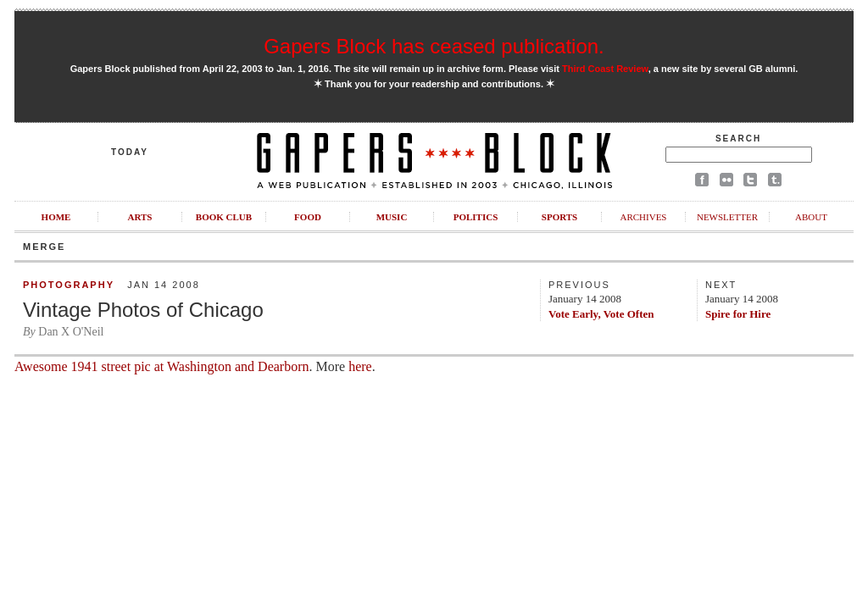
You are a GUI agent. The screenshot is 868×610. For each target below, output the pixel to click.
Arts (140, 217)
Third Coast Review (605, 69)
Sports (559, 217)
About (811, 217)
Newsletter (727, 217)
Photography (69, 285)
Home (56, 217)
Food (308, 217)
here (360, 366)
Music (392, 217)
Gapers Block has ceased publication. (434, 46)
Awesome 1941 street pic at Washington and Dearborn (162, 366)
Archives (643, 217)
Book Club (224, 217)
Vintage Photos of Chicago (143, 310)
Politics (476, 217)
